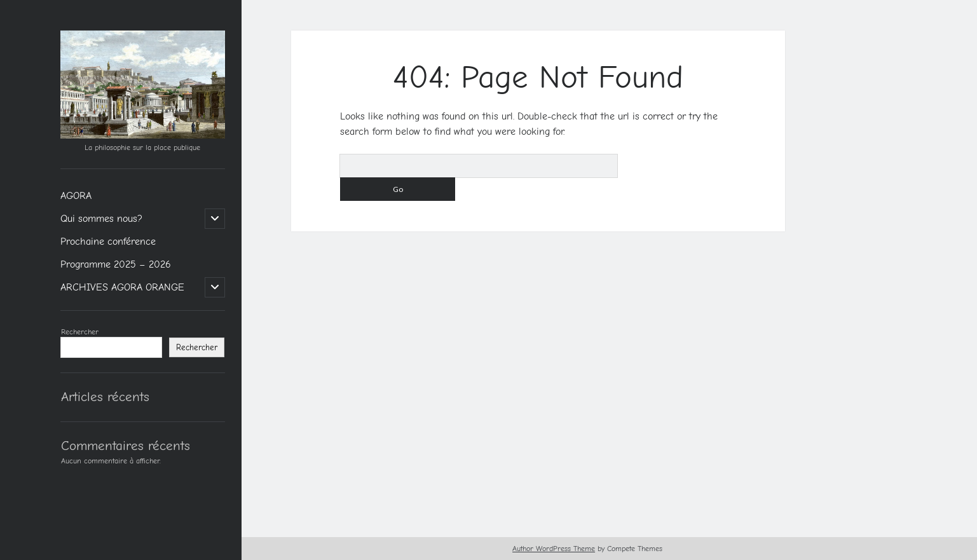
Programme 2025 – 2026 (116, 264)
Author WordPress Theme (554, 549)
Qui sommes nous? (101, 219)
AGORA (76, 196)
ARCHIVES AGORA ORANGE (122, 287)
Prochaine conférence (108, 242)
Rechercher (80, 332)
